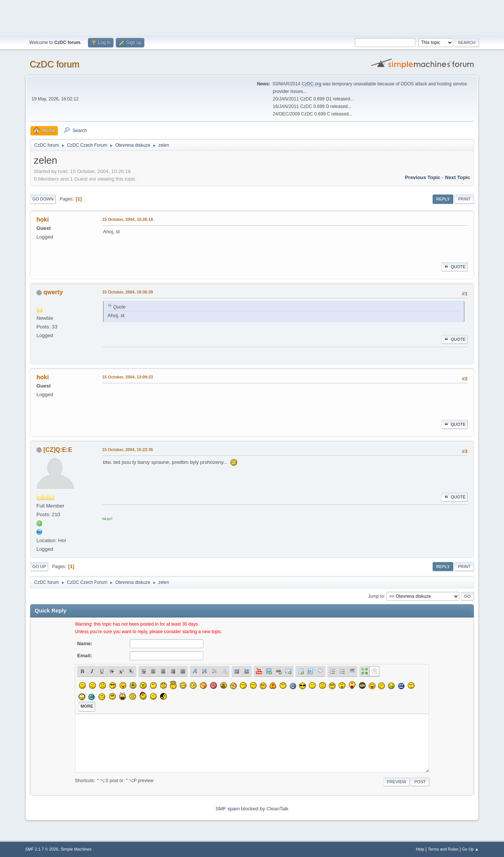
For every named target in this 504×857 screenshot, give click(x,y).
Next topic (458, 177)
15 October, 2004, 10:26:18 (128, 219)
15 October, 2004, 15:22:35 (128, 450)
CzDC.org (311, 84)
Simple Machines (76, 849)
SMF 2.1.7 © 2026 (42, 849)
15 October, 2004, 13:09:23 (128, 377)
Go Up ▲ (470, 849)
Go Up (39, 567)
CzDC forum (54, 64)
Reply (443, 199)
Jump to (376, 596)
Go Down (43, 199)
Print (464, 199)
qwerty (53, 292)
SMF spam (227, 809)
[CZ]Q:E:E (58, 450)
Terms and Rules (443, 849)
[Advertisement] (252, 17)
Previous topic (423, 177)
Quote (454, 267)
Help (420, 849)
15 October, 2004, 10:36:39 (128, 292)
